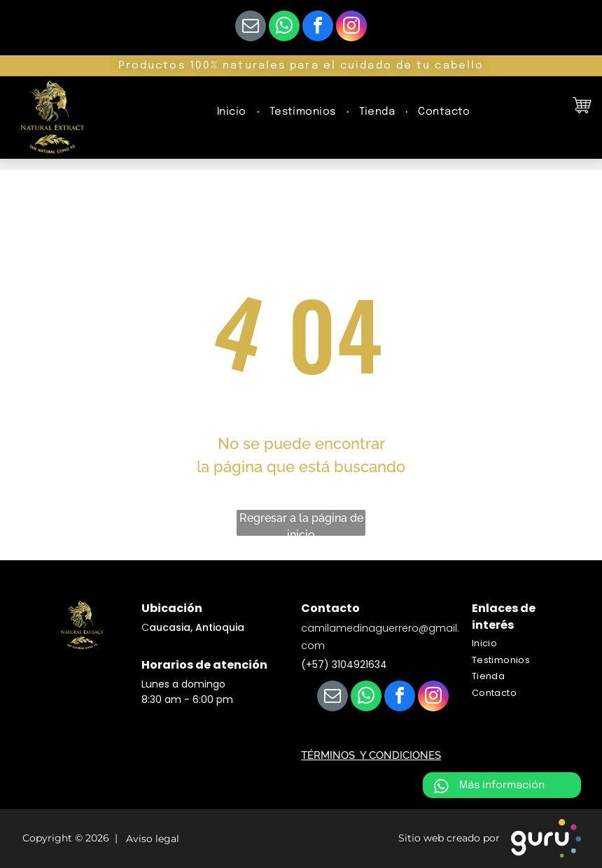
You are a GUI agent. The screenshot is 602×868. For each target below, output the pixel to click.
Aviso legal (150, 839)
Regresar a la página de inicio (301, 524)
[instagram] (351, 28)
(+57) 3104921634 (344, 664)
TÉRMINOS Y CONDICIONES (371, 755)
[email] (251, 28)
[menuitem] (233, 112)
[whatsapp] (284, 28)
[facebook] (318, 28)
